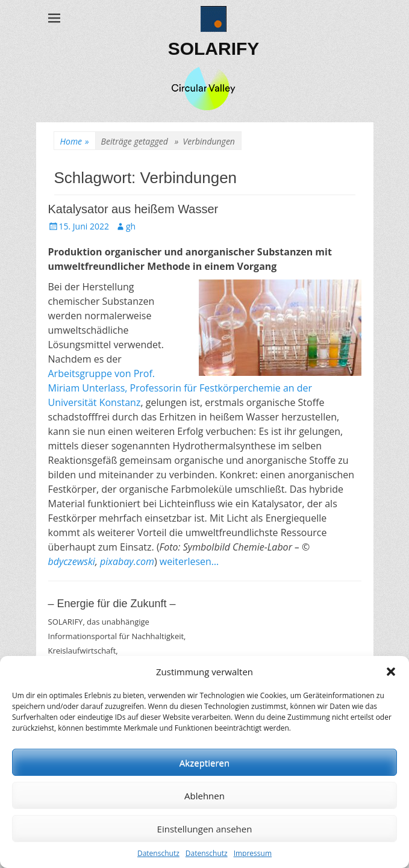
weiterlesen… (189, 561)
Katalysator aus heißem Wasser (133, 209)
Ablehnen (204, 796)
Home (75, 141)
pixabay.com (127, 561)
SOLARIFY (214, 48)
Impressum (253, 853)
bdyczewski (72, 561)
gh (131, 226)
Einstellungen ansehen (205, 829)
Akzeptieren (204, 763)
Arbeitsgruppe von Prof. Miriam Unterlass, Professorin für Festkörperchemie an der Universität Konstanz (180, 388)
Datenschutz (158, 853)
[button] (391, 672)
